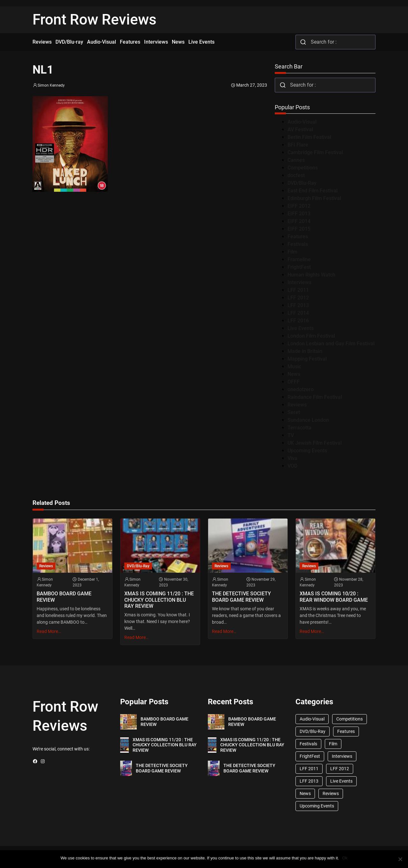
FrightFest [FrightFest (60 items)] (310, 756)
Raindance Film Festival (315, 397)
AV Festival (300, 129)
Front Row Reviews (95, 19)
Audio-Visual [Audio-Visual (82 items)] (312, 719)
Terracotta (299, 428)
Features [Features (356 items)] (346, 731)
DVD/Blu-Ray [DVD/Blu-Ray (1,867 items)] (313, 731)
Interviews (299, 282)
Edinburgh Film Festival (314, 198)
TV (291, 435)
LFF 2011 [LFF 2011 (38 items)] (309, 769)
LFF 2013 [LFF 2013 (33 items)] (309, 781)
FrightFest (299, 267)
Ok (345, 858)
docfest (296, 175)
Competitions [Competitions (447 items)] (350, 719)
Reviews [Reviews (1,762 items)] (331, 793)
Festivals (298, 244)
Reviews (297, 405)
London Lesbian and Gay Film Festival (331, 344)
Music (294, 366)
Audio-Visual (302, 122)
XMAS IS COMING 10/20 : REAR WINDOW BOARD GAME (334, 597)
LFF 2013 (298, 305)
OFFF (294, 382)
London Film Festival (311, 336)
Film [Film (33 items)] (333, 744)
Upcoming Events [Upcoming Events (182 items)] (317, 806)
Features (298, 237)
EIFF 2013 (299, 214)
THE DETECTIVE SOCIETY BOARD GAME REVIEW (241, 597)
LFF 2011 (298, 290)
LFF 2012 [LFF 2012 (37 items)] (340, 769)
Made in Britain (305, 351)
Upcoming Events (307, 451)
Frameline (299, 259)
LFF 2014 (298, 313)
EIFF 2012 (299, 206)
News (294, 374)
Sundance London (308, 420)
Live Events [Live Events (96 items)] (341, 781)
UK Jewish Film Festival (315, 443)
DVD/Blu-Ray (302, 183)
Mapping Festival (307, 359)
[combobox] (335, 42)
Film (292, 252)
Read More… (49, 631)
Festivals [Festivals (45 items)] (308, 744)
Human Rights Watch (311, 275)
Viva (292, 458)
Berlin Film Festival (309, 137)
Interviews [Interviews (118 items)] (342, 756)
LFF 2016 (298, 321)
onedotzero (301, 389)
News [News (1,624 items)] (305, 793)
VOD (292, 466)
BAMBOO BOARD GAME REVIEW (64, 597)
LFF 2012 (298, 298)
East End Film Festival (313, 191)
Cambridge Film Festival (315, 152)
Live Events (301, 328)
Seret (294, 412)
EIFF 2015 (299, 229)
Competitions (303, 168)
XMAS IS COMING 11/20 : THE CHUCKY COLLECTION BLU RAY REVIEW (159, 600)
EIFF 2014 (299, 221)
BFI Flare (298, 145)
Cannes (296, 160)
